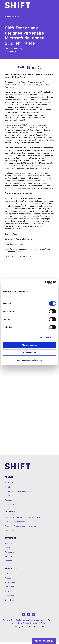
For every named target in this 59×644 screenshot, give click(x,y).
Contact (8, 563)
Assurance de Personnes (15, 524)
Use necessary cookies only (29, 360)
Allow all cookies (30, 345)
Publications (10, 585)
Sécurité (8, 559)
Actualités (9, 576)
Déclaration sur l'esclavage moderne (31, 622)
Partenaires (10, 554)
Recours (8, 502)
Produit (9, 479)
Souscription (10, 485)
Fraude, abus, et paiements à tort (18, 494)
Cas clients (9, 589)
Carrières (9, 550)
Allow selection (30, 352)
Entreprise (11, 540)
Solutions (10, 514)
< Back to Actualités (12, 17)
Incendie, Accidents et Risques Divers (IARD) (23, 520)
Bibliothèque (10, 602)
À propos (9, 546)
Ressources (11, 570)
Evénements (10, 598)
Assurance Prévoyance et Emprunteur (21, 528)
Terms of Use (9, 622)
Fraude (8, 489)
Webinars (9, 593)
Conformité (10, 507)
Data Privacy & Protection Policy (32, 625)
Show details (45, 337)
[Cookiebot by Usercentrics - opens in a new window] (45, 282)
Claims (8, 498)
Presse (8, 580)
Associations (10, 533)
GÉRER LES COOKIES (44, 641)
